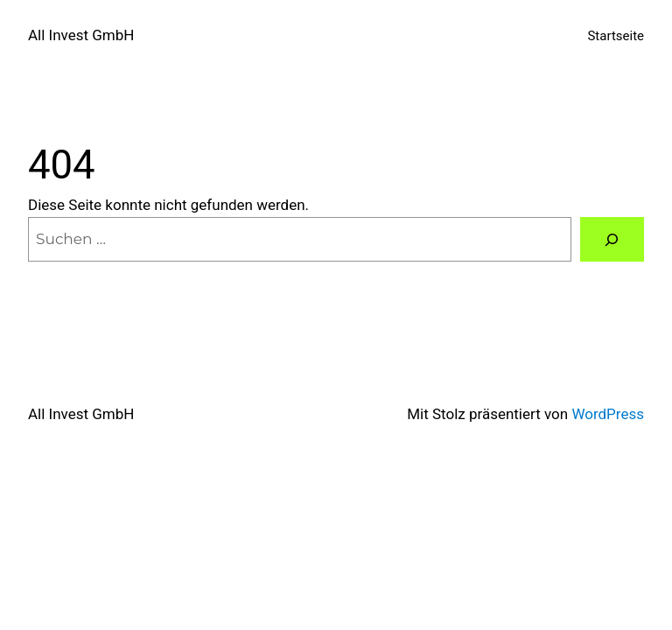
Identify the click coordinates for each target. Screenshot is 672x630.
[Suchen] (612, 239)
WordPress (608, 414)
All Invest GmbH (81, 35)
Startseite (616, 36)
